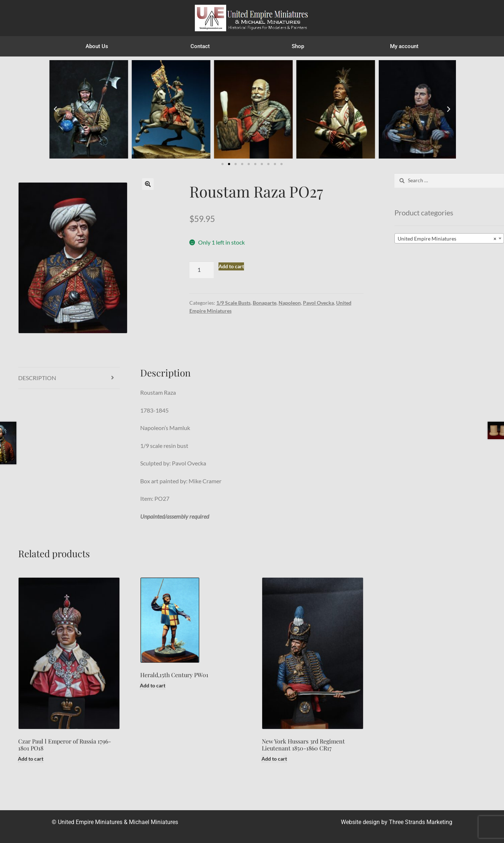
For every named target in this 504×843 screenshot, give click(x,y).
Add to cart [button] (31, 759)
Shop (300, 46)
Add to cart (231, 266)
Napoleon (290, 303)
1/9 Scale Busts (233, 303)
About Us (97, 46)
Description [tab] (37, 378)
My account (404, 46)
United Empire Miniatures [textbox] (447, 239)
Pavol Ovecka (318, 303)
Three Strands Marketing (421, 822)
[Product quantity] (202, 270)
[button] (55, 109)
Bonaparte (265, 303)
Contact (200, 46)
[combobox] (449, 238)
